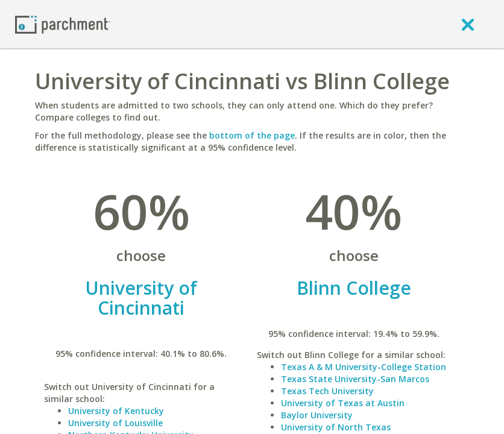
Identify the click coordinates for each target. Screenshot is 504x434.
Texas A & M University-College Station (364, 367)
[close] (468, 24)
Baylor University (317, 415)
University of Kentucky (116, 411)
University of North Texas (336, 427)
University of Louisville (115, 423)
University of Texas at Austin (343, 403)
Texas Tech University (327, 391)
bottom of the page (252, 135)
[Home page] (63, 24)
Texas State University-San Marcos (355, 379)
